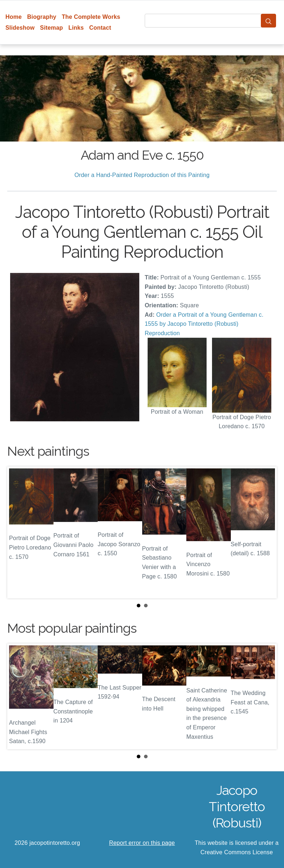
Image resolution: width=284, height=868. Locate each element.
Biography (42, 17)
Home (14, 17)
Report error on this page (142, 843)
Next (266, 532)
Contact (100, 28)
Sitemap (52, 28)
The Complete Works (91, 17)
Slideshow (20, 28)
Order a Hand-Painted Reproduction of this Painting (142, 175)
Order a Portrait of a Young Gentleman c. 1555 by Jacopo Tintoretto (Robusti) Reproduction (204, 324)
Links (76, 28)
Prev (18, 532)
